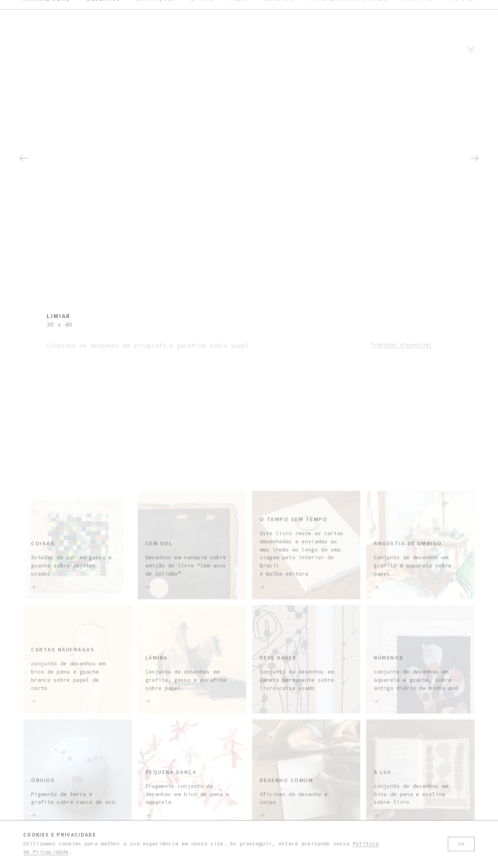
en (472, 422)
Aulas (239, 422)
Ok (461, 844)
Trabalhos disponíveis (349, 422)
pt (455, 422)
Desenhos (104, 422)
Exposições (156, 422)
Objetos (279, 422)
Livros (202, 422)
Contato (419, 422)
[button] (24, 129)
